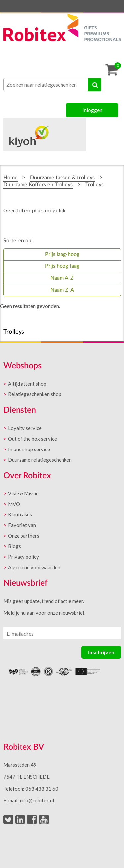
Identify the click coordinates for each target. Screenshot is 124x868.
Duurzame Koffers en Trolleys (38, 185)
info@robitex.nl (37, 800)
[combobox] (46, 85)
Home (10, 178)
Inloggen (92, 110)
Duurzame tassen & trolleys (62, 178)
